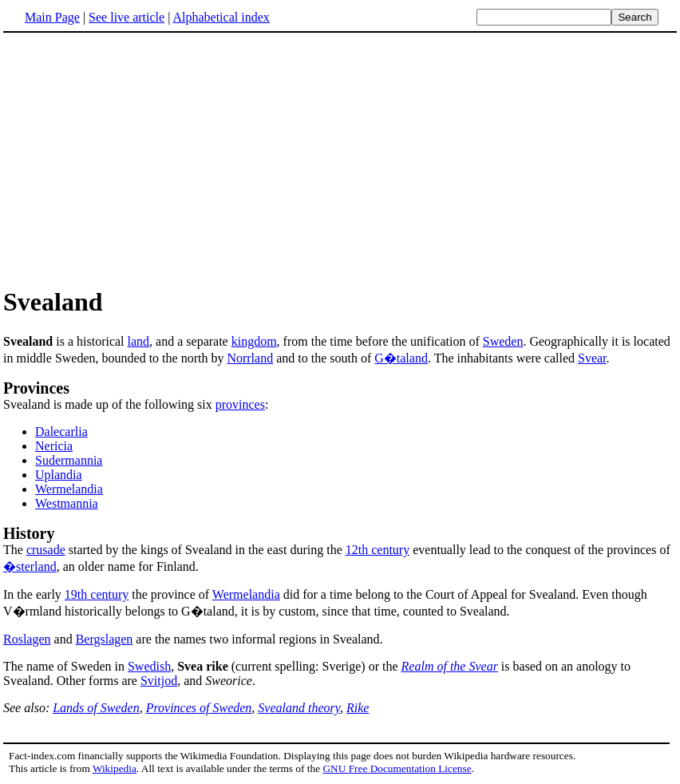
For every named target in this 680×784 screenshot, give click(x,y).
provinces (240, 404)
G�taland (401, 358)
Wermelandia (69, 489)
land (139, 341)
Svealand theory (299, 708)
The (340, 540)
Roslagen (27, 639)
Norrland (250, 358)
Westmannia (67, 503)
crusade (46, 550)
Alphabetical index (221, 17)
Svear (592, 358)
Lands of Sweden (96, 708)
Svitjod (159, 681)
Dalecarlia (61, 432)
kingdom (254, 341)
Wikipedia (115, 768)
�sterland (30, 566)
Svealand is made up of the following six (109, 404)
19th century (97, 594)
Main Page (52, 17)
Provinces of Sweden (199, 708)
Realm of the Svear (450, 666)
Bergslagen (105, 639)
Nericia (54, 446)
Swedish (149, 666)
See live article (127, 17)
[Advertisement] (137, 159)
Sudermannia (69, 460)
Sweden (503, 341)
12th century (378, 550)
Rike (358, 708)
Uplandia (59, 475)
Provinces (36, 388)
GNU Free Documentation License (397, 768)
